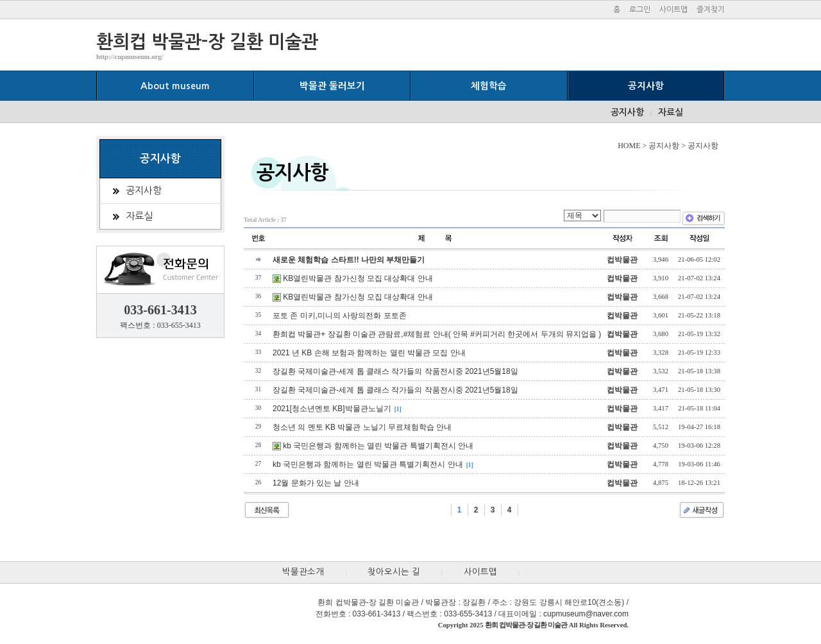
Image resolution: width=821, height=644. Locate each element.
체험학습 (489, 86)
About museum (175, 86)
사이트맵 (673, 10)
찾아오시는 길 (394, 572)
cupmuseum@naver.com (586, 614)
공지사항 (646, 86)
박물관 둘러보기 (332, 86)
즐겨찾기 (711, 10)
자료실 (671, 112)
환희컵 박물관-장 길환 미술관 (207, 42)
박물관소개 (303, 572)
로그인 (640, 10)
